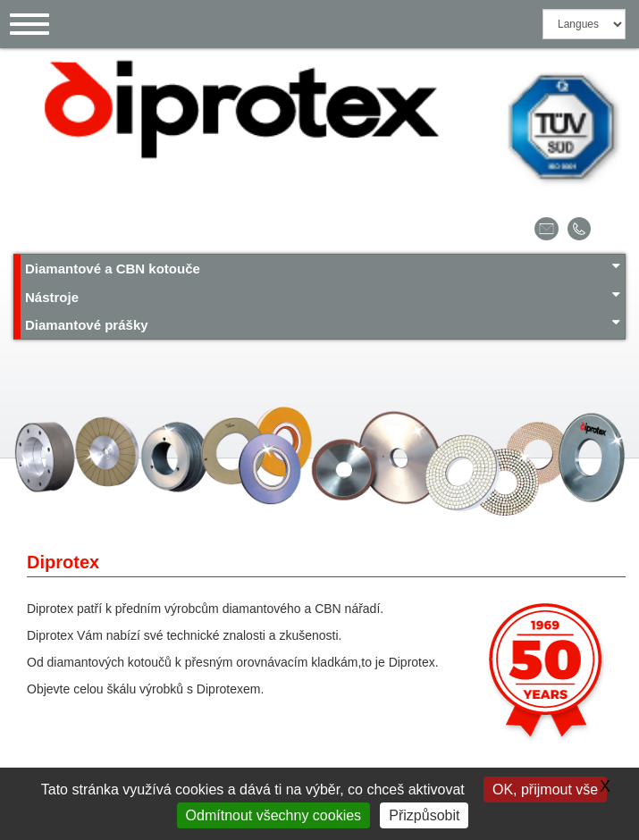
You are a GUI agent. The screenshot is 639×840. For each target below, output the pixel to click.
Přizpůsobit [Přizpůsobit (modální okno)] (424, 815)
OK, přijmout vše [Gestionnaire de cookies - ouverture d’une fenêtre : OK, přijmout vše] (545, 790)
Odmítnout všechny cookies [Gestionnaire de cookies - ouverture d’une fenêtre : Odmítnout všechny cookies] (274, 815)
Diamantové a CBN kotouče (323, 268)
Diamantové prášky (323, 324)
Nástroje (323, 296)
